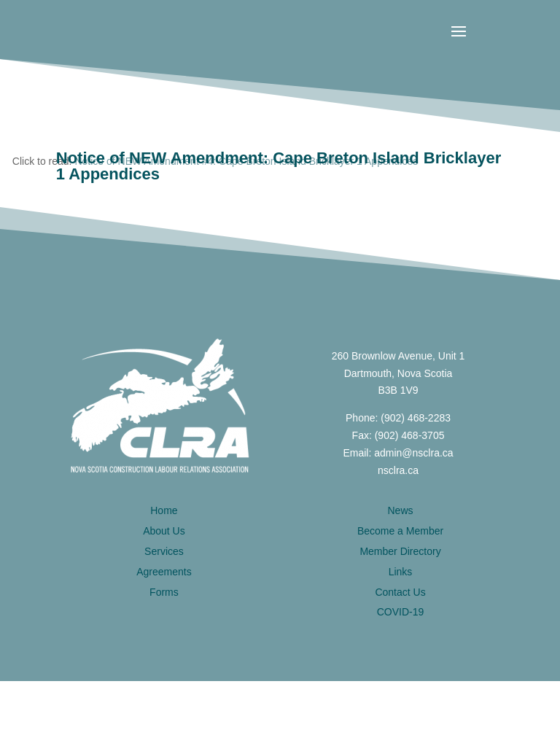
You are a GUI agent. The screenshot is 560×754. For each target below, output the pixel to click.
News (401, 510)
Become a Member (400, 531)
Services (164, 551)
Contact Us (400, 592)
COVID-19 (401, 612)
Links (401, 572)
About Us (164, 531)
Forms (164, 592)
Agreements (164, 572)
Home (164, 510)
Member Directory (400, 551)
